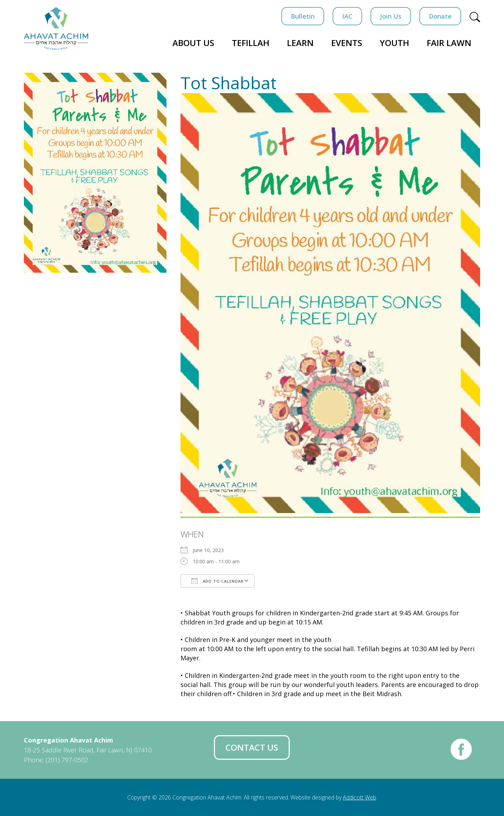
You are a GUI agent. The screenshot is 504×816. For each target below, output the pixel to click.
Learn (300, 43)
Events (347, 43)
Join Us (391, 16)
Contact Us (252, 747)
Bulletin (303, 16)
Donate (440, 16)
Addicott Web (359, 797)
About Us (193, 43)
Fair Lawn (449, 43)
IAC (347, 16)
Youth (394, 43)
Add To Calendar (218, 581)
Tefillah (251, 43)
